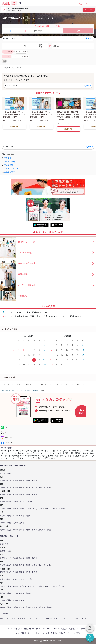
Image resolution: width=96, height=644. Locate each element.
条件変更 (89, 38)
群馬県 (15, 488)
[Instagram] (48, 438)
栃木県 (9, 488)
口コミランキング (66, 619)
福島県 (35, 481)
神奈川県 (42, 488)
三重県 (30, 502)
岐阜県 (3, 502)
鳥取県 (3, 516)
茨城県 (3, 488)
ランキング (40, 619)
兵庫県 (42, 509)
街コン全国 (4, 544)
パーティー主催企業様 (41, 633)
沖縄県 (49, 530)
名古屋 (22, 502)
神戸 (48, 509)
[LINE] (48, 427)
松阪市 (28, 384)
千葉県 (28, 488)
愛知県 (15, 502)
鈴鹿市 (57, 384)
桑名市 (68, 384)
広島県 (22, 516)
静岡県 (9, 502)
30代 (6, 56)
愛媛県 (15, 523)
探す (78, 31)
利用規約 (27, 629)
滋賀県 (3, 509)
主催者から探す (52, 619)
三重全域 (8, 52)
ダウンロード (89, 10)
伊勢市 (79, 384)
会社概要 (54, 633)
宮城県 (15, 481)
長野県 (35, 495)
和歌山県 (62, 509)
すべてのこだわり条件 (21, 56)
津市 (18, 384)
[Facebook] (48, 443)
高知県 (22, 523)
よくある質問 (75, 633)
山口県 (28, 516)
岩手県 (9, 481)
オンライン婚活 (21, 52)
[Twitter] (48, 433)
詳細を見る (14, 126)
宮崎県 (35, 530)
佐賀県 (9, 530)
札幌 (8, 473)
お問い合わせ (64, 633)
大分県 (28, 530)
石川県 (15, 495)
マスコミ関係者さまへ (23, 633)
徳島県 (3, 523)
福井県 (22, 495)
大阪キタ (23, 509)
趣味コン (21, 619)
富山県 (9, 495)
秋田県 (22, 481)
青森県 (3, 481)
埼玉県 (22, 488)
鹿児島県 (42, 530)
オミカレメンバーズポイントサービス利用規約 (50, 629)
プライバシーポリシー (14, 629)
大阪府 (15, 509)
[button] (81, 3)
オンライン (30, 619)
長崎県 (15, 530)
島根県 (9, 516)
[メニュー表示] (92, 3)
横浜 (48, 488)
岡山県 (15, 516)
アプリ (84, 619)
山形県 (28, 481)
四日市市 (7, 384)
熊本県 (22, 530)
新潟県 (3, 495)
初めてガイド (5, 619)
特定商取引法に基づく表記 (79, 629)
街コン (14, 619)
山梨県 (28, 495)
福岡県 (3, 530)
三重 (20, 3)
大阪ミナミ (32, 509)
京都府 (9, 509)
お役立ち (77, 619)
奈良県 (55, 509)
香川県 (9, 523)
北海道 (3, 473)
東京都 (35, 488)
